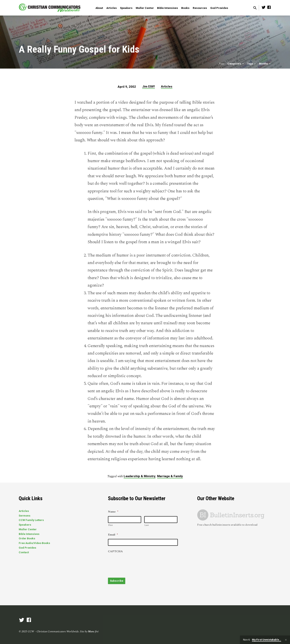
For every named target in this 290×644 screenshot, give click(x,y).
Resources (200, 8)
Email (113, 535)
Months (265, 64)
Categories (236, 64)
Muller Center (145, 8)
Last (147, 525)
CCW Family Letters (31, 520)
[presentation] (139, 564)
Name (113, 512)
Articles (112, 8)
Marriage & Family (170, 476)
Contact (24, 552)
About (99, 8)
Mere (91, 631)
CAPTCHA (115, 552)
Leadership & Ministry (140, 476)
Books (185, 8)
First (110, 525)
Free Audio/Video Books (34, 543)
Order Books (27, 539)
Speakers (126, 8)
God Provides (219, 8)
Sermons (25, 516)
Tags (252, 64)
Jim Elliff (149, 87)
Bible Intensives (168, 8)
